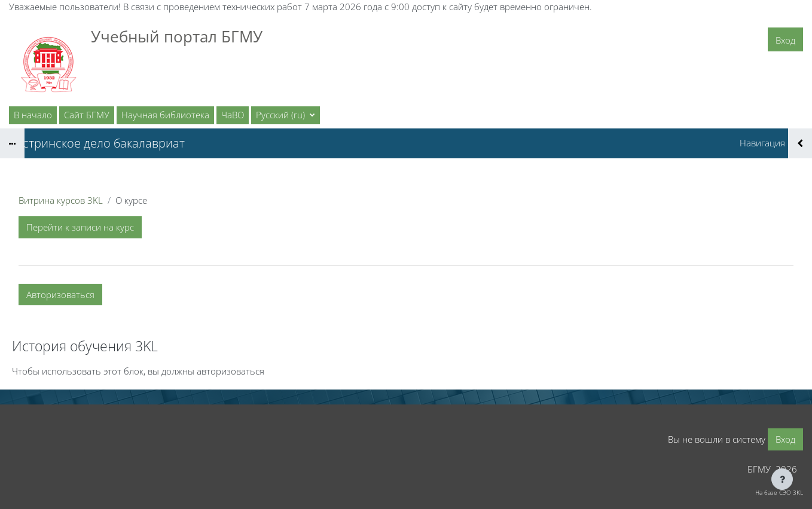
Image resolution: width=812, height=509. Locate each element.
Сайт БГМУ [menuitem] (87, 115)
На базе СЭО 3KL (779, 492)
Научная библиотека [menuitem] (165, 115)
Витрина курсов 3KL (61, 200)
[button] (286, 115)
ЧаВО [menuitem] (233, 115)
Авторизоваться (60, 295)
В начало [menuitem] (33, 115)
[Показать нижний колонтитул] (782, 479)
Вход (785, 40)
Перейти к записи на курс (80, 227)
